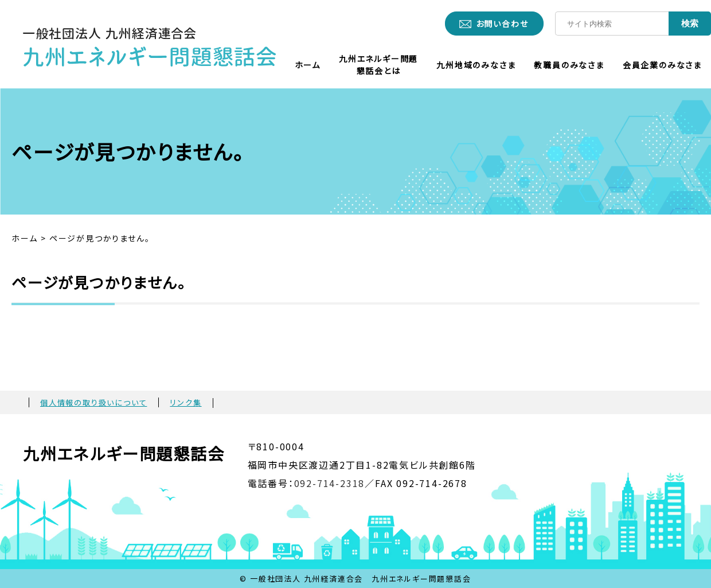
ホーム (308, 65)
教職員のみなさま (569, 65)
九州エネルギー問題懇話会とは (378, 65)
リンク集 (185, 402)
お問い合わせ (502, 24)
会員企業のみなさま (662, 65)
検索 (690, 23)
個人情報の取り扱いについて (93, 402)
